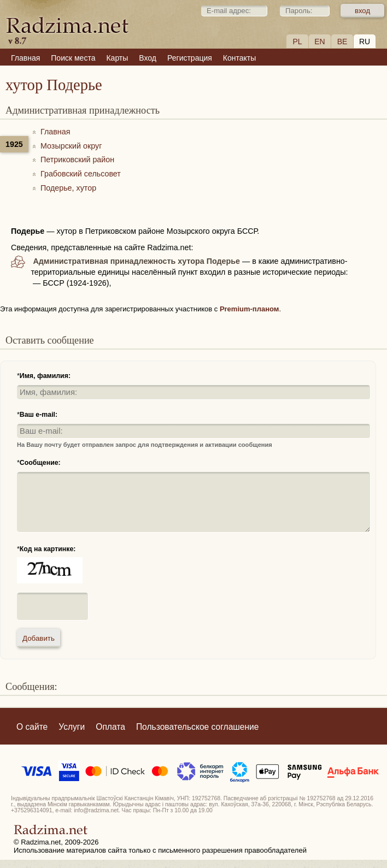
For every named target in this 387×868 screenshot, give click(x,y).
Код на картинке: (48, 549)
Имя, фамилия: (45, 376)
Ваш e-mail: (39, 415)
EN (319, 42)
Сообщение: (40, 463)
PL (297, 42)
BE (342, 42)
